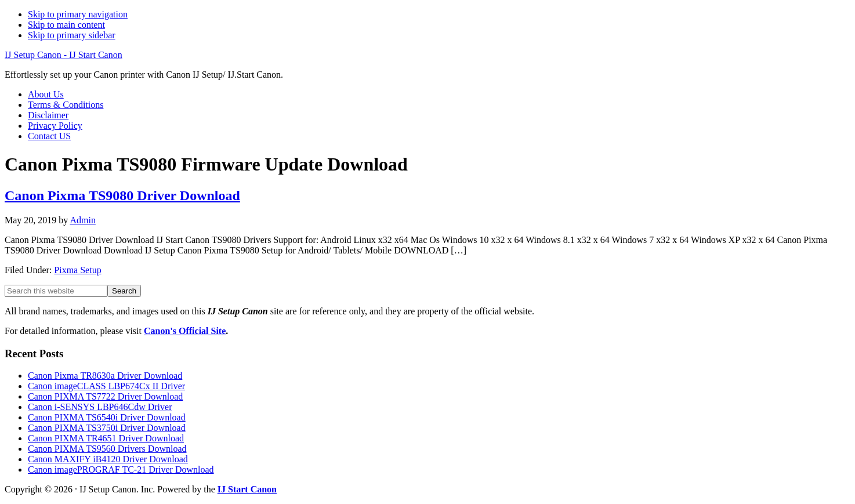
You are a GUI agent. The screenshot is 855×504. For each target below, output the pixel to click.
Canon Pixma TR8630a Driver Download (105, 376)
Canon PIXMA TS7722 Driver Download (105, 396)
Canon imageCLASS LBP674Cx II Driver (106, 386)
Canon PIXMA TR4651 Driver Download (106, 438)
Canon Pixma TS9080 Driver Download (122, 195)
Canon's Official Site (185, 331)
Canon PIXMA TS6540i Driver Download (107, 417)
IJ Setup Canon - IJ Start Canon (64, 55)
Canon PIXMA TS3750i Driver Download (107, 428)
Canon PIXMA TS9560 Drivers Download (107, 449)
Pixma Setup (77, 270)
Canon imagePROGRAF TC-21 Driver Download (121, 469)
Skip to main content (66, 25)
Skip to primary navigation (78, 14)
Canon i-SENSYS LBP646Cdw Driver (100, 407)
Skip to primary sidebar (72, 35)
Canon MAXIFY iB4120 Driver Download (108, 459)
